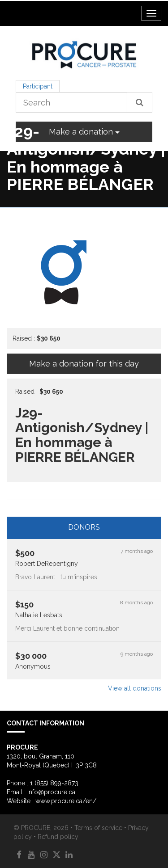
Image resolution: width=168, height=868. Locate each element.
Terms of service (98, 828)
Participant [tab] (38, 86)
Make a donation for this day (84, 364)
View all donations (135, 688)
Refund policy (58, 837)
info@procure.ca (51, 792)
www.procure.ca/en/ (66, 801)
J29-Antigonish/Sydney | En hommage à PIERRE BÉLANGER (86, 158)
